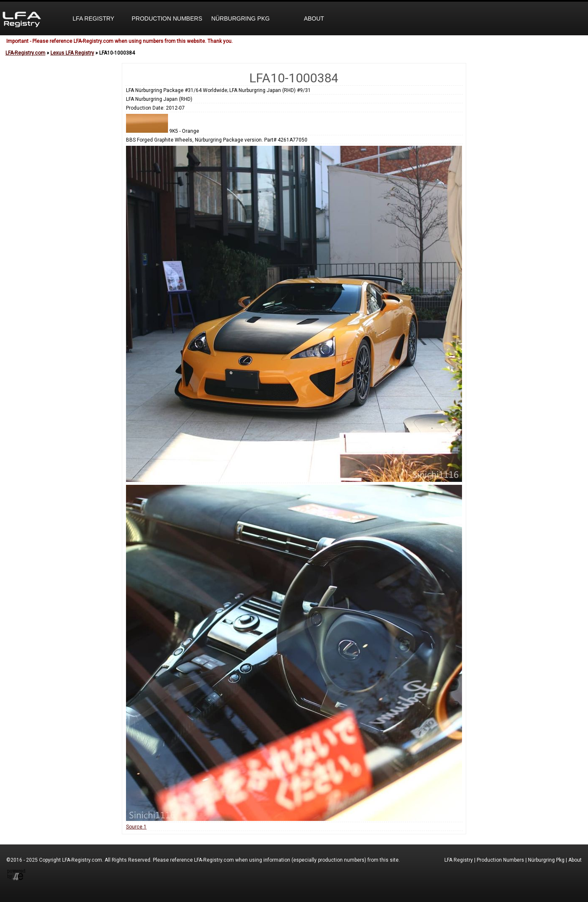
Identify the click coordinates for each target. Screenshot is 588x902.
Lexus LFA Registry (72, 53)
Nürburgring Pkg (240, 18)
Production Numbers (167, 18)
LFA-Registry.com (25, 53)
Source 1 (136, 827)
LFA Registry (93, 18)
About (314, 18)
